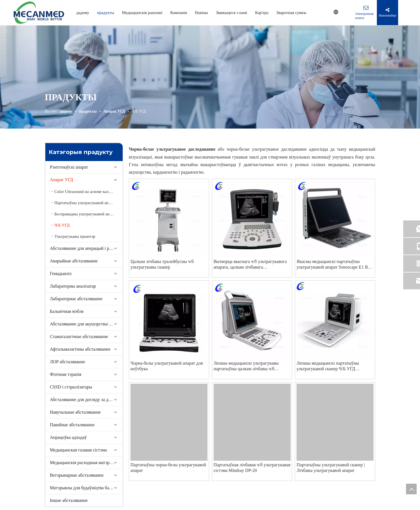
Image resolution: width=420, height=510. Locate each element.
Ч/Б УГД (62, 225)
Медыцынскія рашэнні (142, 13)
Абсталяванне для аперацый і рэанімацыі (86, 248)
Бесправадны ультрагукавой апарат (86, 214)
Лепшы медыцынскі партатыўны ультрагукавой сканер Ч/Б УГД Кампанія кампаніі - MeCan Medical (330, 366)
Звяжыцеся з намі (232, 13)
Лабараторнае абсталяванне (76, 299)
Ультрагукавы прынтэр (75, 236)
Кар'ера (262, 13)
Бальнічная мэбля (67, 311)
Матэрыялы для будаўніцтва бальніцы (86, 488)
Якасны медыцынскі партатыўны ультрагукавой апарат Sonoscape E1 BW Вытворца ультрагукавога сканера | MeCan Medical (334, 265)
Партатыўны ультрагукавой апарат (85, 203)
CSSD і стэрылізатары (71, 387)
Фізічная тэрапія (66, 374)
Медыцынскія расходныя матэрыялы (85, 463)
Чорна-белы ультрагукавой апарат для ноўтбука (167, 366)
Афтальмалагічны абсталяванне (80, 349)
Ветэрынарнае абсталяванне (77, 475)
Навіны (201, 13)
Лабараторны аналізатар (73, 286)
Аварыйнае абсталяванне (74, 261)
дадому (83, 13)
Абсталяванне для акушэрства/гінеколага (86, 324)
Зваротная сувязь (291, 13)
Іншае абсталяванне (69, 500)
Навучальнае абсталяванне (75, 412)
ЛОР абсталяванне (67, 362)
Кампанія (179, 13)
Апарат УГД (61, 180)
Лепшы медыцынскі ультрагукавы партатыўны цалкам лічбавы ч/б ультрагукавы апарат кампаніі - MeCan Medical (250, 366)
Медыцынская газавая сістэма (78, 450)
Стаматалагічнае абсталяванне (79, 336)
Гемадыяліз (61, 273)
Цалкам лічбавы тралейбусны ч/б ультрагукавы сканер (162, 264)
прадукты (106, 13)
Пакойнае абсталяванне (72, 425)
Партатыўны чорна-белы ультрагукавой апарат (168, 468)
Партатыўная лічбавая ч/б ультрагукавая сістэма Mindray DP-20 (252, 468)
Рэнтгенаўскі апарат (69, 167)
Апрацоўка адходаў (68, 437)
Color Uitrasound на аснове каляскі (85, 192)
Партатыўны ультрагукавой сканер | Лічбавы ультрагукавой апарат (331, 468)
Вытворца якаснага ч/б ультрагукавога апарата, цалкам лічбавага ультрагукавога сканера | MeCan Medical (252, 265)
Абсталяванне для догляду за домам (84, 400)
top (411, 489)
